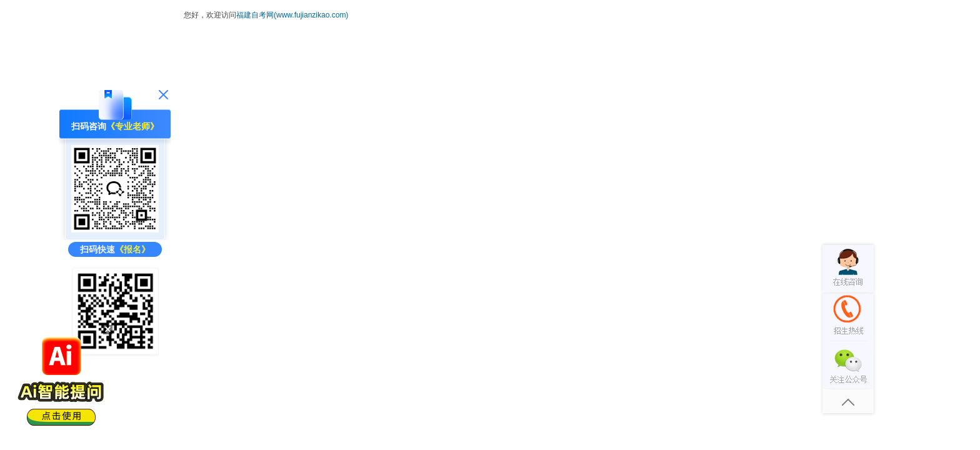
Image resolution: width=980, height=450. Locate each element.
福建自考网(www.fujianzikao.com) (292, 15)
